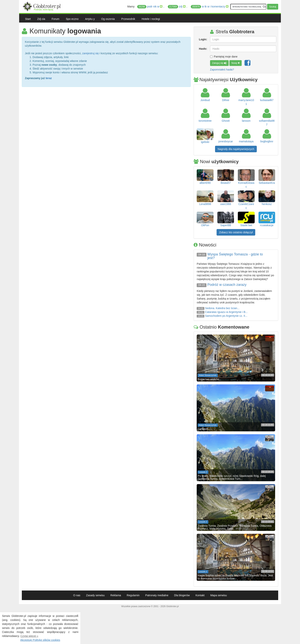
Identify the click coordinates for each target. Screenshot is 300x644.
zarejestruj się (90, 53)
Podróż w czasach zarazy (227, 285)
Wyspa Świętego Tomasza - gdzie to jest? (235, 256)
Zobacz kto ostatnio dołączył (236, 232)
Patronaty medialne (157, 595)
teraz (49, 78)
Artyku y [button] (90, 19)
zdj (177, 7)
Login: (203, 39)
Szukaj (273, 7)
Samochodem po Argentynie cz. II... (226, 316)
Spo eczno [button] (72, 19)
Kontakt (200, 595)
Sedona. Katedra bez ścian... (222, 308)
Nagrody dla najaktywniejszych (236, 149)
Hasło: (203, 49)
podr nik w (150, 7)
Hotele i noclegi (151, 19)
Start (28, 19)
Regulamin (133, 595)
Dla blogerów (182, 595)
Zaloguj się (219, 63)
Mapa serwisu (218, 595)
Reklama (116, 595)
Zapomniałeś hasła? (222, 70)
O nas (77, 595)
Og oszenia (108, 19)
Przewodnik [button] (128, 19)
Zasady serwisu (95, 595)
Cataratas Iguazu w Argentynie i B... (226, 312)
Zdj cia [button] (41, 19)
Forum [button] (55, 19)
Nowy (236, 63)
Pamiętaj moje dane (224, 57)
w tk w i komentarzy (210, 7)
